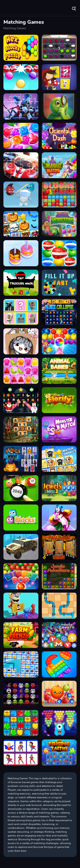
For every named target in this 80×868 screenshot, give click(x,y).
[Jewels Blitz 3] (59, 488)
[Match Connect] (59, 459)
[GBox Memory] (59, 48)
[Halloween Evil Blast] (21, 694)
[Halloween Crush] (59, 547)
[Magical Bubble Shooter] (59, 723)
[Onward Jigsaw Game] (21, 106)
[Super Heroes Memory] (21, 752)
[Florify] (59, 400)
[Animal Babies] (59, 371)
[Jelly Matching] (21, 371)
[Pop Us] (59, 664)
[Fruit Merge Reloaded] (59, 694)
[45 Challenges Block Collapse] (59, 312)
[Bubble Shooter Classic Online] (21, 77)
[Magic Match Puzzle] (59, 165)
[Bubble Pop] (21, 576)
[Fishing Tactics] (59, 752)
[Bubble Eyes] (21, 518)
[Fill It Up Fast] (59, 283)
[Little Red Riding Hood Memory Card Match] (59, 77)
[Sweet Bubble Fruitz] (59, 341)
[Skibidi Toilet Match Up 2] (21, 312)
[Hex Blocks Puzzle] (21, 48)
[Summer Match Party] (21, 606)
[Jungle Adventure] (59, 576)
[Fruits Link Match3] (59, 253)
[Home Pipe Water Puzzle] (59, 606)
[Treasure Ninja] (21, 283)
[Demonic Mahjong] (21, 429)
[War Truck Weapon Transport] (21, 547)
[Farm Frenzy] (21, 635)
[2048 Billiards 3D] (21, 488)
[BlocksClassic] (59, 195)
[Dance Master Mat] (59, 518)
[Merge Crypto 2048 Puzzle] (59, 635)
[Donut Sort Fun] (21, 253)
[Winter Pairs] (21, 400)
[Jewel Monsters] (59, 224)
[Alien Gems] (21, 195)
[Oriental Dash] (59, 136)
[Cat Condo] (21, 341)
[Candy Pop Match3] (21, 136)
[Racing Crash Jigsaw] (21, 165)
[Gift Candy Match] (21, 723)
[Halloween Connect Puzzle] (21, 224)
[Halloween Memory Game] (21, 459)
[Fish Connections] (21, 664)
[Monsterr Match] (59, 429)
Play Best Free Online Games (17, 8)
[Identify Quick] (59, 106)
